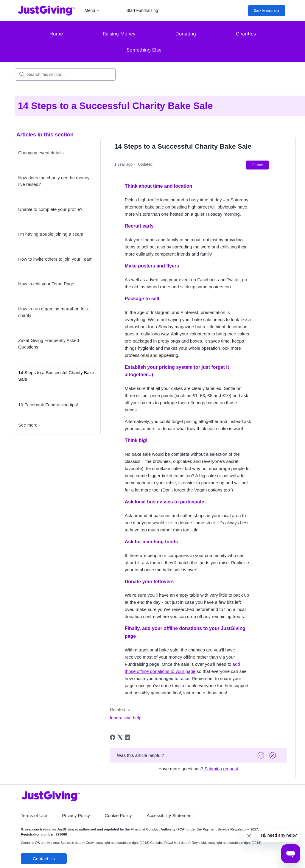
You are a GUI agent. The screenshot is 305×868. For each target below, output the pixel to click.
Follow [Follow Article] (257, 165)
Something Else (144, 50)
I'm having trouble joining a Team (51, 234)
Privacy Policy (76, 815)
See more (28, 425)
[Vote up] (262, 755)
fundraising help (126, 718)
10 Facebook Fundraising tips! (48, 405)
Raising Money (119, 34)
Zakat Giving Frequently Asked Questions (49, 344)
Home (56, 34)
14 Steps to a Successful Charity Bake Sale (56, 376)
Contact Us (44, 859)
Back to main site (267, 10)
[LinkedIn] (127, 737)
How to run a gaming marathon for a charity (54, 312)
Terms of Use (34, 815)
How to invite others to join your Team (55, 259)
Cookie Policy (118, 815)
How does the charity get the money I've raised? (54, 181)
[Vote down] (273, 755)
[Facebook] (113, 737)
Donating (186, 34)
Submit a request (221, 769)
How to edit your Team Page (46, 284)
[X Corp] (120, 737)
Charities (246, 34)
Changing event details (41, 153)
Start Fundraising (142, 10)
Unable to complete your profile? (50, 209)
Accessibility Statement (170, 815)
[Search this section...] (65, 74)
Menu (92, 10)
